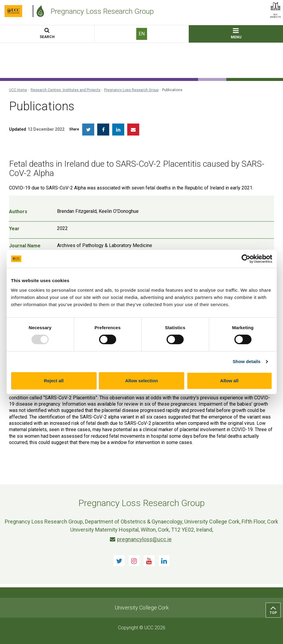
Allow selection (141, 381)
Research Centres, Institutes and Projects (66, 90)
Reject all (54, 381)
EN (142, 34)
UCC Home (18, 90)
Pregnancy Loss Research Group (131, 90)
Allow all (229, 381)
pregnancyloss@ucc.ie (141, 539)
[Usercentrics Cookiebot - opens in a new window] (246, 259)
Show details (247, 361)
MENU (236, 34)
